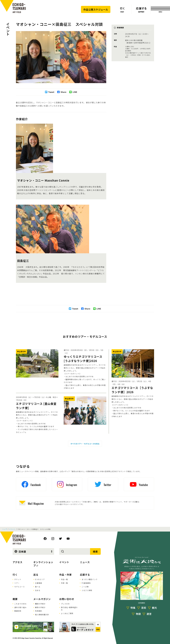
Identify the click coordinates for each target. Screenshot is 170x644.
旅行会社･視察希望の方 (69, 609)
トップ (5, 529)
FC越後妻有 (86, 583)
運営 (149, 614)
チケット (18, 579)
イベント (8, 29)
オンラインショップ (43, 564)
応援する (85, 575)
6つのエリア (40, 579)
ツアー (17, 583)
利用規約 (39, 611)
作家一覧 (64, 583)
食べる (38, 587)
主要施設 (39, 583)
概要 (15, 599)
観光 (155, 608)
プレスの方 (65, 604)
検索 (95, 552)
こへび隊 (85, 587)
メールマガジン (42, 599)
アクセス (18, 562)
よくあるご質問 (67, 613)
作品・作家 (65, 575)
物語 (138, 614)
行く (15, 575)
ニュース (85, 562)
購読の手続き (40, 604)
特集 (133, 608)
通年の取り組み (20, 607)
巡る (36, 575)
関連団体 (18, 611)
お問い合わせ (67, 599)
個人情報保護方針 (42, 615)
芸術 (144, 608)
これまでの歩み (20, 604)
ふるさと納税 (87, 590)
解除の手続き (40, 607)
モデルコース (19, 587)
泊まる (38, 590)
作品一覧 (64, 579)
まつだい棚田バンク (89, 579)
